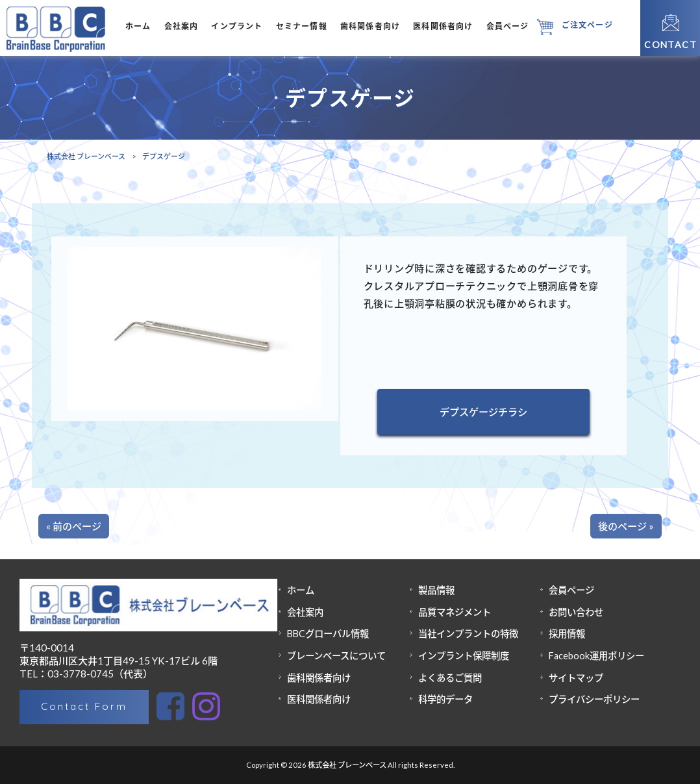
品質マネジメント (455, 612)
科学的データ (445, 699)
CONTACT (670, 44)
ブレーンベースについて (336, 656)
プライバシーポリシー (594, 699)
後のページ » (626, 526)
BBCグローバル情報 (328, 634)
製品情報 (436, 590)
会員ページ (571, 590)
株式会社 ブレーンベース (86, 156)
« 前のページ (74, 526)
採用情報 (567, 634)
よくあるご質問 (450, 678)
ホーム (301, 590)
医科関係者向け (319, 699)
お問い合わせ (576, 612)
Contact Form (84, 706)
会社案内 (305, 612)
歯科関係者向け (319, 678)
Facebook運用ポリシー (596, 656)
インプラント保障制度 (464, 656)
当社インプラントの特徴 (468, 634)
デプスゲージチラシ (483, 412)
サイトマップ (576, 678)
